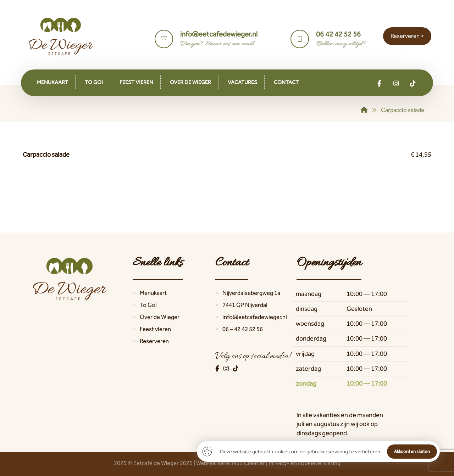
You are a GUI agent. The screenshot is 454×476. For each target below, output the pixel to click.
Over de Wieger (160, 317)
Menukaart (153, 293)
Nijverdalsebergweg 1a (251, 293)
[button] (380, 84)
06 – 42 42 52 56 (243, 329)
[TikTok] (236, 369)
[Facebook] (218, 369)
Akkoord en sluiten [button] (412, 451)
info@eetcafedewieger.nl (255, 317)
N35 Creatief (248, 463)
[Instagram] (227, 369)
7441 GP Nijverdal (245, 305)
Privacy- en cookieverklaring (304, 463)
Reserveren (154, 341)
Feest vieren (155, 329)
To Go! (148, 305)
